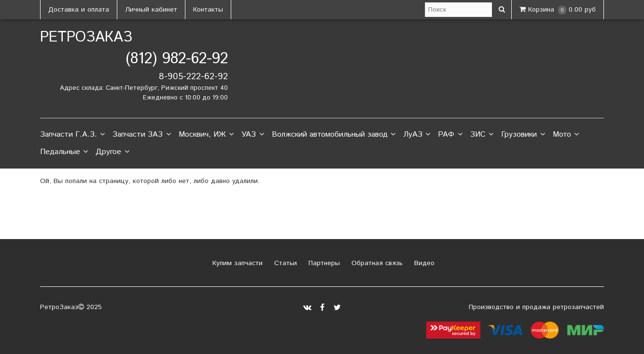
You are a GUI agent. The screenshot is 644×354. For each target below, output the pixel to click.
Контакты (208, 10)
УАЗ (252, 135)
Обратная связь (376, 263)
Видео (423, 263)
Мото (566, 135)
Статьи (284, 263)
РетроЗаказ (86, 37)
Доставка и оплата (79, 10)
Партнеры (323, 263)
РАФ (450, 135)
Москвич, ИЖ (206, 135)
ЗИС (482, 135)
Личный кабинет (151, 10)
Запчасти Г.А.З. (72, 135)
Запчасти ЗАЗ (141, 135)
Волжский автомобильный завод (334, 135)
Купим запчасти (236, 263)
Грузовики (523, 135)
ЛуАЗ (417, 135)
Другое (112, 152)
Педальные (64, 152)
